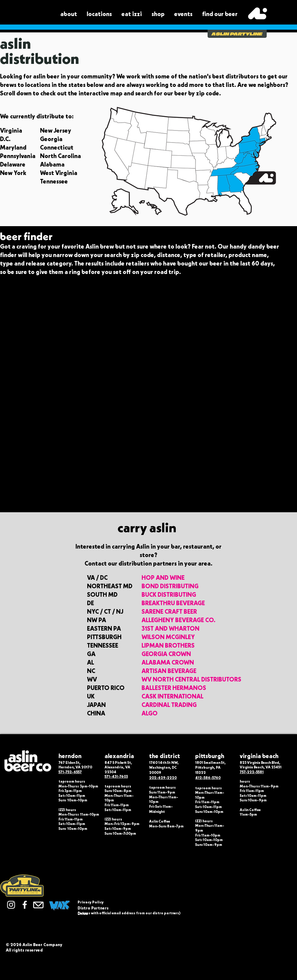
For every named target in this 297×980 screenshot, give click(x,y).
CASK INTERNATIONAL (172, 696)
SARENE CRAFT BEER (169, 612)
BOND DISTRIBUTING (170, 586)
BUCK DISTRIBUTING (169, 595)
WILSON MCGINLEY (168, 637)
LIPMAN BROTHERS (168, 645)
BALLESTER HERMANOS (174, 688)
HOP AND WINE (163, 578)
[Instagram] (11, 905)
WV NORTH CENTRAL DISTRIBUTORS (191, 679)
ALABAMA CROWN (168, 662)
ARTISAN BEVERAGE (169, 671)
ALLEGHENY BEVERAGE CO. (179, 620)
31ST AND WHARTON (170, 629)
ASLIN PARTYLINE (237, 34)
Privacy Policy (91, 902)
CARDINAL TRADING (169, 705)
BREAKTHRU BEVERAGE (173, 603)
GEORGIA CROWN (166, 654)
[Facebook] (25, 905)
